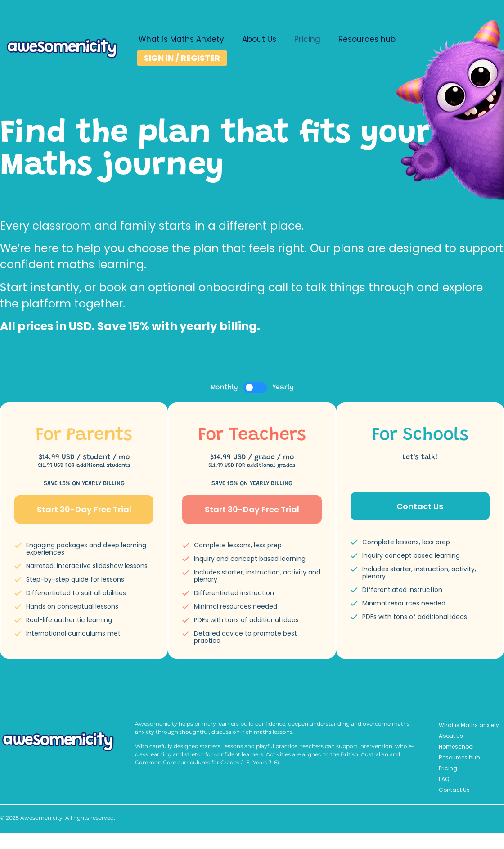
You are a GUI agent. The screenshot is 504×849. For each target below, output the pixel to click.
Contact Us (454, 790)
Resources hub (367, 39)
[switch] (255, 388)
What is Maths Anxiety (181, 39)
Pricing (307, 39)
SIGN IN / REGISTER (182, 58)
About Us (259, 39)
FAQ (444, 779)
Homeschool (456, 747)
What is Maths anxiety (469, 725)
